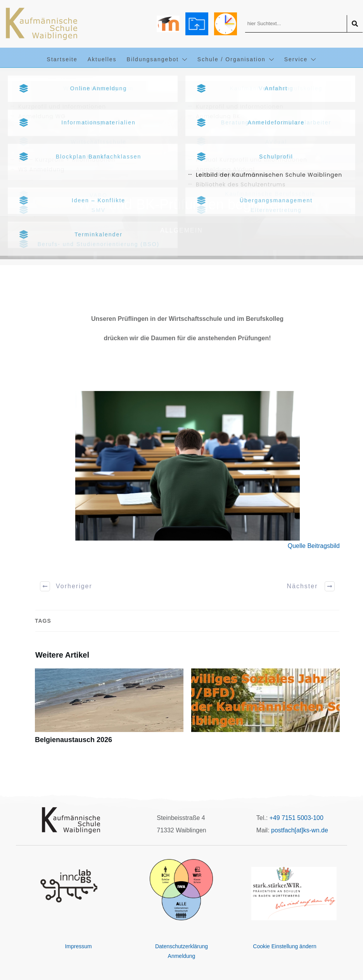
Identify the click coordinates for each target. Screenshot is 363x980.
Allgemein (181, 230)
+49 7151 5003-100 (296, 818)
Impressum (78, 946)
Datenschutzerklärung (181, 946)
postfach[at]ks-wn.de (300, 830)
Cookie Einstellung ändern (284, 946)
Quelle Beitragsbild (314, 546)
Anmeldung (182, 956)
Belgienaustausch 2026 (109, 710)
